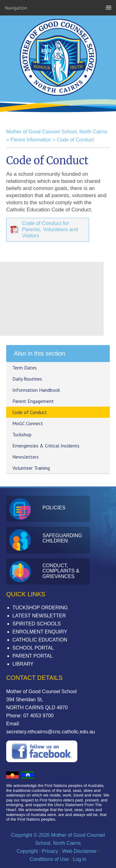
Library (23, 664)
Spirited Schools (37, 624)
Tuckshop (22, 434)
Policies (54, 508)
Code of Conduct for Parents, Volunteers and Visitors (50, 229)
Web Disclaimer (79, 851)
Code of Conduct (75, 140)
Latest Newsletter (39, 616)
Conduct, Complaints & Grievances (61, 571)
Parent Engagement (33, 401)
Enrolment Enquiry (40, 632)
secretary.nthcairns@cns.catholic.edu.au (51, 732)
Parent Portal (32, 656)
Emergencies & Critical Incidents (46, 446)
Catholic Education (40, 640)
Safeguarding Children (62, 538)
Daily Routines (27, 379)
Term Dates (25, 368)
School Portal (33, 648)
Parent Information (31, 140)
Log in (79, 859)
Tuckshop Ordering (40, 608)
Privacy (50, 851)
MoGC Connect (28, 423)
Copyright (27, 851)
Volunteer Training (31, 468)
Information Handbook (36, 390)
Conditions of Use (49, 859)
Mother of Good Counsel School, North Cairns (58, 77)
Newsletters (26, 457)
